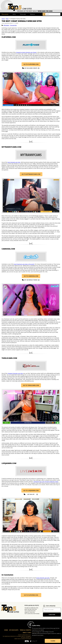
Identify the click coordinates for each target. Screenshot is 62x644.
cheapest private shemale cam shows (26, 52)
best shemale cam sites (14, 162)
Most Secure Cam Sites (31, 609)
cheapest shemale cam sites (15, 373)
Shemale (23, 14)
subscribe (52, 615)
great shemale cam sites (43, 578)
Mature (32, 14)
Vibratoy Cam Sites (30, 612)
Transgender (13, 25)
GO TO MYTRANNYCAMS (31, 174)
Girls (14, 14)
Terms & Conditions (26, 630)
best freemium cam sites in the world (24, 264)
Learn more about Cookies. (38, 637)
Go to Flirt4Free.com (31, 64)
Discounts (5, 14)
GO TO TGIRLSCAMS (31, 385)
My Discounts (14, 630)
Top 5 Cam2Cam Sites (30, 611)
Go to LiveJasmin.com (31, 491)
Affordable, (6, 25)
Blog (7, 19)
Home (3, 19)
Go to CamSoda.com (31, 276)
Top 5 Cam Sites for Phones (32, 614)
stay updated (49, 606)
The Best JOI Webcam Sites (31, 608)
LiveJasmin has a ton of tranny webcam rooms (46, 482)
